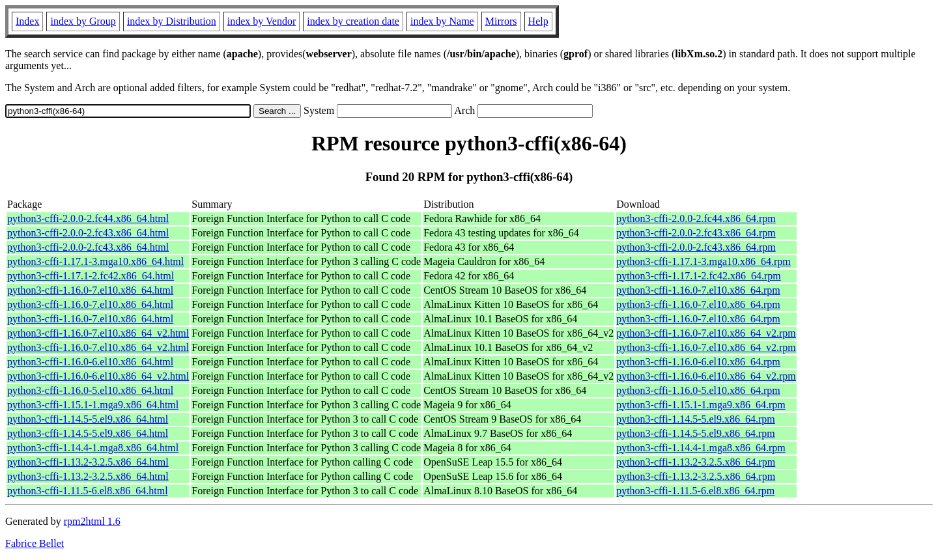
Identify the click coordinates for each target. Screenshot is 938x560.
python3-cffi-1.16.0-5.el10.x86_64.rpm (698, 390)
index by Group (83, 21)
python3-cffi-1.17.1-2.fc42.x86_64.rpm (699, 276)
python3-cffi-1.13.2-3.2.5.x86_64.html (88, 462)
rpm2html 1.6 (92, 521)
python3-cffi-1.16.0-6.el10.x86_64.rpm (698, 362)
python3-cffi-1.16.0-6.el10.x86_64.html (90, 362)
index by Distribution (172, 21)
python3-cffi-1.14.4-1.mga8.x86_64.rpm (701, 448)
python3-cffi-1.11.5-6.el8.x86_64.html (88, 491)
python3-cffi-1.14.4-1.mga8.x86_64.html (93, 448)
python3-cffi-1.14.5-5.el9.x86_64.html (88, 419)
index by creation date (353, 21)
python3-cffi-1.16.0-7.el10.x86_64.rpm (698, 290)
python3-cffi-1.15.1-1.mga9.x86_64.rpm (701, 405)
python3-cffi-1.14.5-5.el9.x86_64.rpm (696, 419)
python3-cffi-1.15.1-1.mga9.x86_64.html (93, 405)
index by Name (442, 21)
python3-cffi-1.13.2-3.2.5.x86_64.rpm (696, 462)
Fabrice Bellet (35, 543)
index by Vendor (262, 21)
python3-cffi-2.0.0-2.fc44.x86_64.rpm (696, 218)
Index (27, 21)
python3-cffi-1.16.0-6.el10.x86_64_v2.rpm (706, 376)
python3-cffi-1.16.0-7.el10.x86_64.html (90, 290)
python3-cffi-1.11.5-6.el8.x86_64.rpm (695, 491)
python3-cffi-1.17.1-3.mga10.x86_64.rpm (703, 261)
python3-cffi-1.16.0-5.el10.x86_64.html (90, 390)
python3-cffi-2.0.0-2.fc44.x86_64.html (88, 218)
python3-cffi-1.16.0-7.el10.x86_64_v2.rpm (706, 333)
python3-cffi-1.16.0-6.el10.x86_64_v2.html (98, 376)
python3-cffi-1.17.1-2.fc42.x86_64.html (91, 276)
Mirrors (501, 21)
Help (538, 21)
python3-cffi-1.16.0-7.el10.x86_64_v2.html (98, 333)
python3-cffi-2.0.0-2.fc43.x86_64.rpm (696, 233)
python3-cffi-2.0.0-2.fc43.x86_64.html (88, 233)
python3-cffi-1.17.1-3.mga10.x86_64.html (95, 261)
